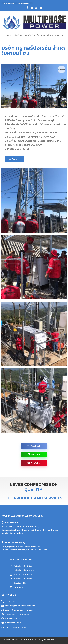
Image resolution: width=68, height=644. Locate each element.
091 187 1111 (28, 3)
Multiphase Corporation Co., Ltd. (23, 640)
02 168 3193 (12, 3)
